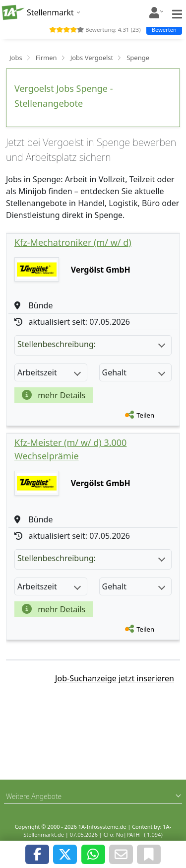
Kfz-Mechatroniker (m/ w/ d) (73, 242)
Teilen (145, 415)
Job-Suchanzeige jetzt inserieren (115, 678)
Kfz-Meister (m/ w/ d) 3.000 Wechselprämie (70, 449)
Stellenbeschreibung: (91, 344)
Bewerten (164, 30)
